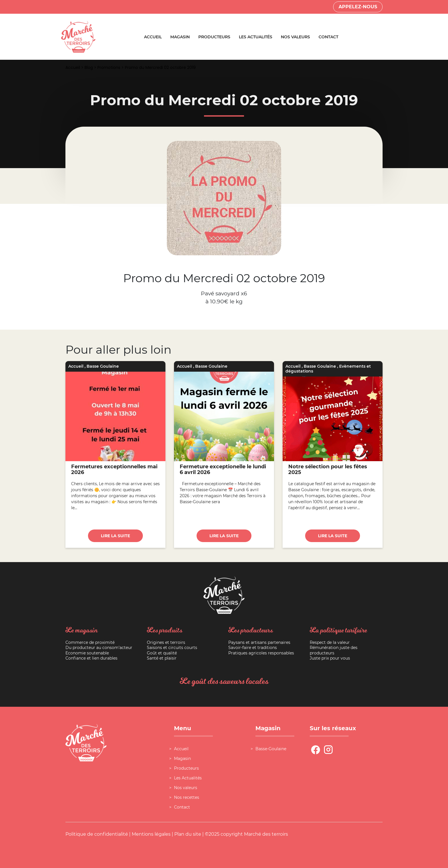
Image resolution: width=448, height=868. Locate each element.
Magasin (180, 37)
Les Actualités (256, 37)
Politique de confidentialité (97, 834)
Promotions (109, 67)
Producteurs (214, 37)
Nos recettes (187, 797)
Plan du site (188, 834)
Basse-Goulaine (271, 749)
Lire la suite (115, 536)
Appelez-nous (358, 7)
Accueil (153, 37)
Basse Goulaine (103, 366)
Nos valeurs (295, 37)
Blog (89, 67)
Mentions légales (151, 834)
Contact (328, 37)
